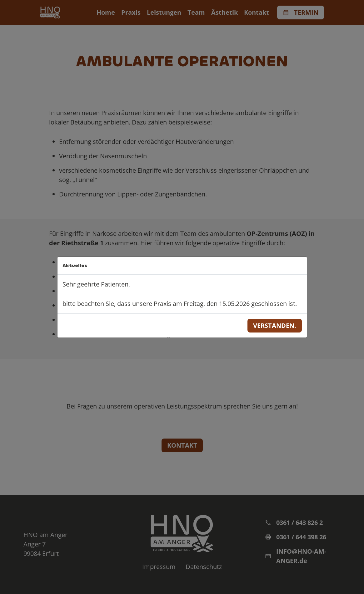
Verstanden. (275, 325)
